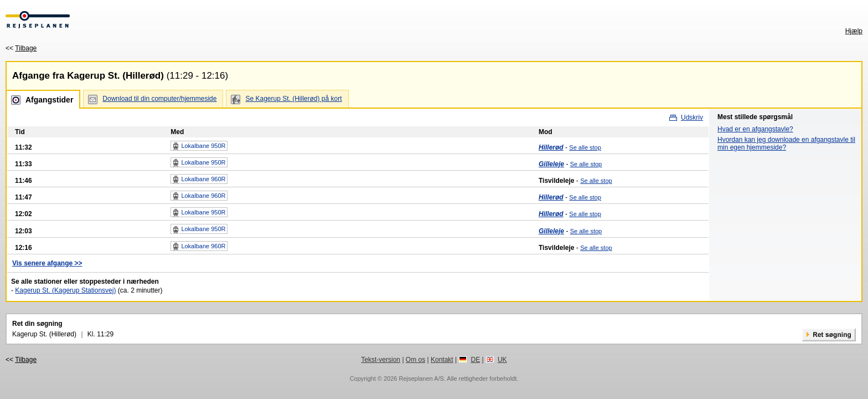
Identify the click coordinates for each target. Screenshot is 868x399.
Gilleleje (551, 164)
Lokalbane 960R (199, 180)
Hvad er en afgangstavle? (755, 129)
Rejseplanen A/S (421, 378)
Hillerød (551, 147)
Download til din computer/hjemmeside (159, 99)
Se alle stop (585, 147)
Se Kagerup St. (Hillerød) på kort (293, 99)
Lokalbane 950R (199, 146)
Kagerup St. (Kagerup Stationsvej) (65, 290)
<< (21, 48)
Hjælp (854, 31)
